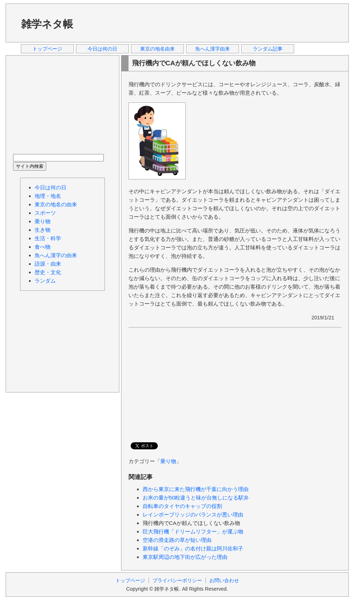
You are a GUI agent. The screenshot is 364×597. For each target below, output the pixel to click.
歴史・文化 (48, 272)
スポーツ (45, 213)
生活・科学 (48, 238)
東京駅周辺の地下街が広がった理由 (185, 557)
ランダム (45, 281)
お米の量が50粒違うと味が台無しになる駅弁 (196, 498)
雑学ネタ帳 (47, 24)
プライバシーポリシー (177, 580)
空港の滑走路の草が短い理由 (177, 540)
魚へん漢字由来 (213, 49)
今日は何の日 (102, 49)
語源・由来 (48, 264)
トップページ (47, 49)
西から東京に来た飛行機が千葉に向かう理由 (196, 489)
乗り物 (168, 461)
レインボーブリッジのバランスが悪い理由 (193, 515)
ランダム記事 (268, 49)
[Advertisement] (214, 23)
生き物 (43, 230)
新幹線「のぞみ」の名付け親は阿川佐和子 (193, 548)
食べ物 (43, 247)
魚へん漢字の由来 (56, 255)
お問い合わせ (224, 580)
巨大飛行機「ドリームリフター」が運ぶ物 (193, 531)
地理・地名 (48, 196)
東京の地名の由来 (56, 204)
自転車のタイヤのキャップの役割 (182, 506)
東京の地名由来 (157, 49)
